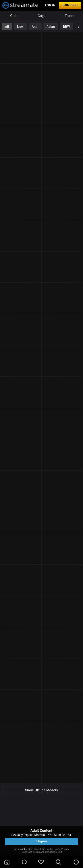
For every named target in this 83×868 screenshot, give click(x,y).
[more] (76, 862)
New (20, 27)
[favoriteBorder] (41, 862)
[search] (58, 862)
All (7, 27)
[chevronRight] (79, 27)
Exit (60, 852)
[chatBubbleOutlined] (24, 862)
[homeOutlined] (7, 862)
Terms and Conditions (45, 852)
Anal (35, 27)
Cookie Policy (53, 849)
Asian (51, 27)
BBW (67, 27)
